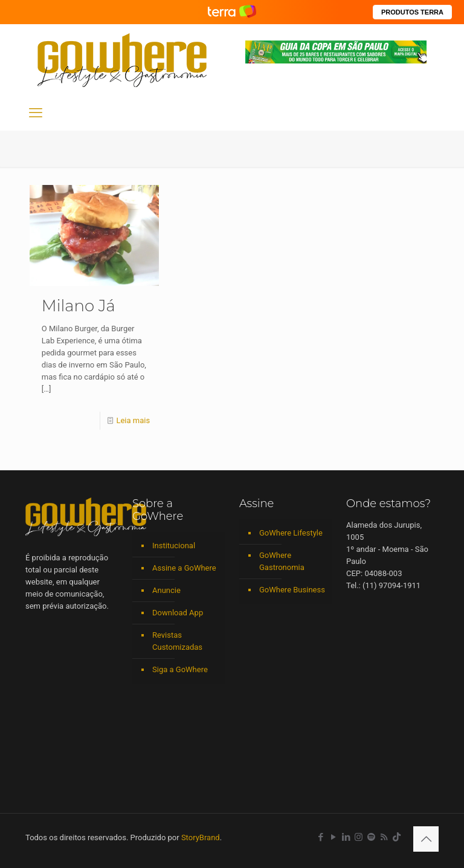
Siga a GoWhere (180, 669)
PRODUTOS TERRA (412, 12)
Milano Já (79, 306)
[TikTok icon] (397, 837)
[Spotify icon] (371, 837)
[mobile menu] (36, 113)
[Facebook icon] (321, 837)
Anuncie (166, 590)
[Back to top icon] (426, 839)
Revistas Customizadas (177, 641)
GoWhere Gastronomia (282, 561)
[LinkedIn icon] (346, 837)
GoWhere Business (292, 590)
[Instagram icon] (359, 837)
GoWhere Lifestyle (291, 533)
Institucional (174, 546)
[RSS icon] (384, 837)
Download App (178, 613)
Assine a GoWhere (184, 568)
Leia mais (133, 420)
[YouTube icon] (333, 837)
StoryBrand (201, 837)
